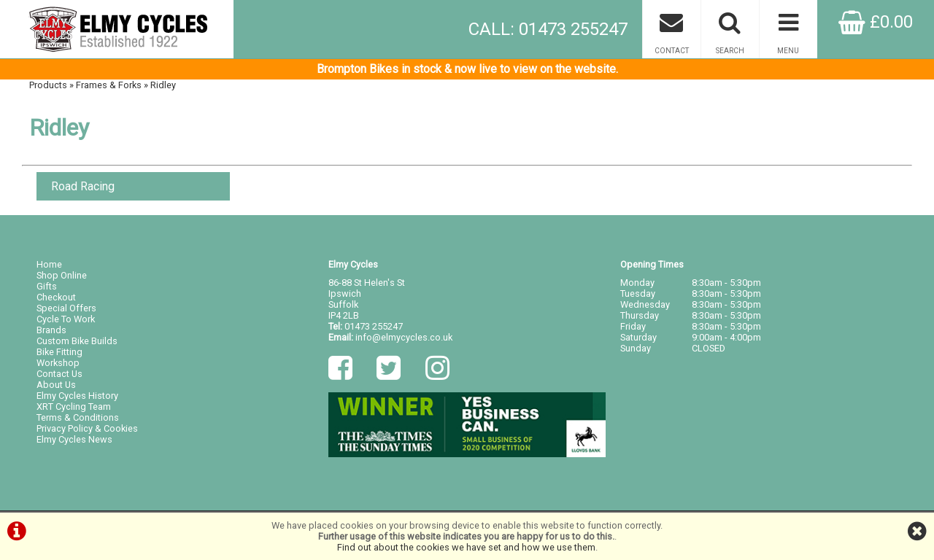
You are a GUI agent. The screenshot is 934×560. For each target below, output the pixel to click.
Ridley (163, 85)
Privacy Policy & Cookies (87, 428)
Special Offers (66, 308)
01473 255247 (374, 326)
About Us (56, 385)
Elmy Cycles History (77, 396)
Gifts (47, 286)
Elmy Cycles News (74, 439)
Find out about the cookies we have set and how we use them (466, 547)
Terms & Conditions (78, 417)
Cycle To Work (66, 319)
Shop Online (62, 275)
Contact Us (59, 374)
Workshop (58, 363)
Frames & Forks (109, 85)
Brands (51, 330)
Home (49, 264)
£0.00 (876, 22)
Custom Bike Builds (77, 341)
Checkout (56, 297)
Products (48, 85)
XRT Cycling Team (74, 407)
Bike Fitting (59, 352)
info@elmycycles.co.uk (404, 337)
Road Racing (83, 186)
